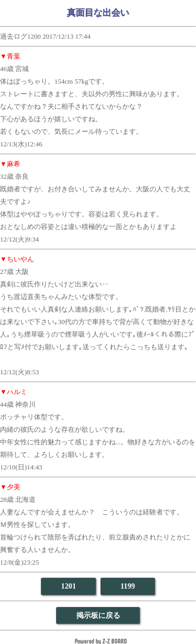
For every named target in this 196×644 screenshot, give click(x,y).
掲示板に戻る (98, 615)
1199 (128, 586)
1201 (69, 586)
